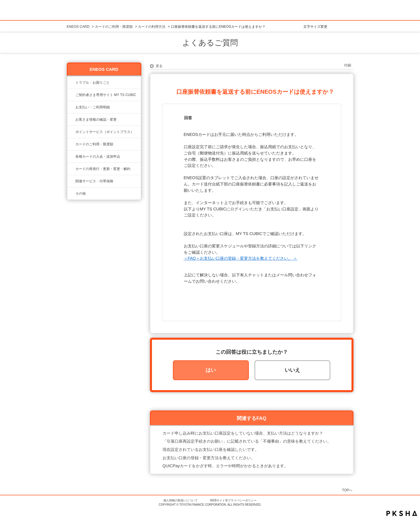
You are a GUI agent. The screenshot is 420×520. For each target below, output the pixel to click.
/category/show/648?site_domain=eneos (71, 169)
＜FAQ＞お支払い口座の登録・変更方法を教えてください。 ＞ (241, 258)
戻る (159, 66)
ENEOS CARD (78, 27)
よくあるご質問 (210, 43)
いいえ (292, 370)
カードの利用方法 (152, 27)
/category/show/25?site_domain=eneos (71, 107)
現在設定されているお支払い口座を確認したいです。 (211, 449)
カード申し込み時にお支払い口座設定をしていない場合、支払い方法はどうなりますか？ (243, 433)
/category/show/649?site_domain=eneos (71, 181)
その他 (81, 193)
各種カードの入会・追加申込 (98, 157)
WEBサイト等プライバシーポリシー (234, 500)
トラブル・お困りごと (93, 83)
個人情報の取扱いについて (181, 500)
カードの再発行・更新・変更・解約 (103, 169)
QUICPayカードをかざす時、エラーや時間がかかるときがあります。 (225, 466)
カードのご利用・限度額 (114, 27)
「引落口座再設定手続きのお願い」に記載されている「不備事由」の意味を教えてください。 (247, 441)
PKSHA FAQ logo (402, 513)
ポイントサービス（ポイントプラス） (105, 132)
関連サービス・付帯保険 (94, 181)
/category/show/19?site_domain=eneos (71, 157)
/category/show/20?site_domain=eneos (71, 144)
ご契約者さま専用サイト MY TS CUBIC (106, 95)
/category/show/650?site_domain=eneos (71, 193)
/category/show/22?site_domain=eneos (71, 95)
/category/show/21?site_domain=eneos (71, 120)
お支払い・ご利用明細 (93, 107)
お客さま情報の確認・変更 (96, 120)
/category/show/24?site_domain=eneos (71, 132)
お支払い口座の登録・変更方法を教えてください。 (209, 458)
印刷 (348, 65)
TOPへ (347, 490)
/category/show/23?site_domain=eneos (71, 83)
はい (211, 370)
